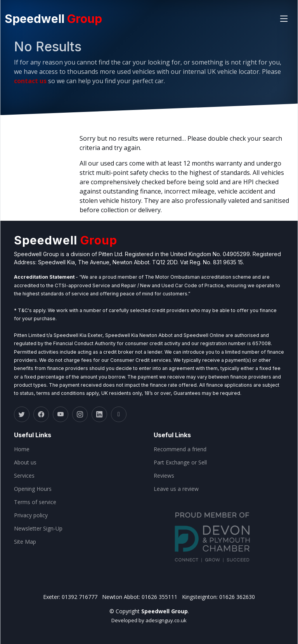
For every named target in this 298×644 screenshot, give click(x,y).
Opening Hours (33, 489)
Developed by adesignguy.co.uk (149, 620)
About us (25, 462)
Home (22, 449)
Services (24, 476)
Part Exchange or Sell (180, 462)
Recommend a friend (180, 449)
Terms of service (35, 502)
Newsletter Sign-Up (38, 529)
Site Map (25, 542)
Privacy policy (31, 515)
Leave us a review (176, 489)
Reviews (164, 476)
